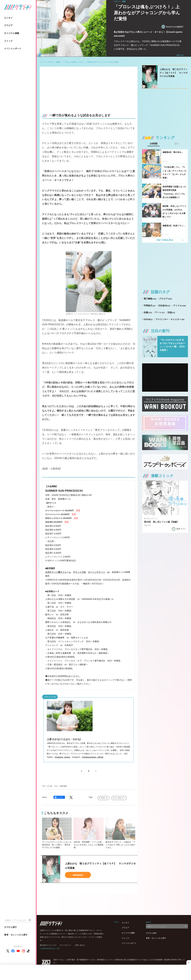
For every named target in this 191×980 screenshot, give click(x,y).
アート (160, 312)
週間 (176, 144)
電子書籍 (150, 299)
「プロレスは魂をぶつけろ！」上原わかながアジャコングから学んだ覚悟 (91, 62)
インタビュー (120, 798)
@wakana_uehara (62, 757)
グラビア (8, 25)
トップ (42, 62)
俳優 (148, 312)
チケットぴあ (79, 572)
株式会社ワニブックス (48, 945)
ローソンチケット (97, 572)
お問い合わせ (80, 945)
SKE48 (148, 319)
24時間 (154, 144)
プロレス (104, 798)
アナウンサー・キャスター (170, 319)
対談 (171, 312)
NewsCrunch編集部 (172, 27)
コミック (8, 41)
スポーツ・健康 (54, 62)
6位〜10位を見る (165, 240)
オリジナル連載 (12, 33)
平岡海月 (150, 306)
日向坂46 (164, 306)
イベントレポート (13, 48)
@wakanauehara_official (93, 757)
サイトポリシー (66, 945)
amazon (78, 875)
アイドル (180, 306)
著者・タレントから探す (16, 935)
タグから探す (11, 927)
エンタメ (8, 18)
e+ (108, 572)
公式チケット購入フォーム (58, 572)
